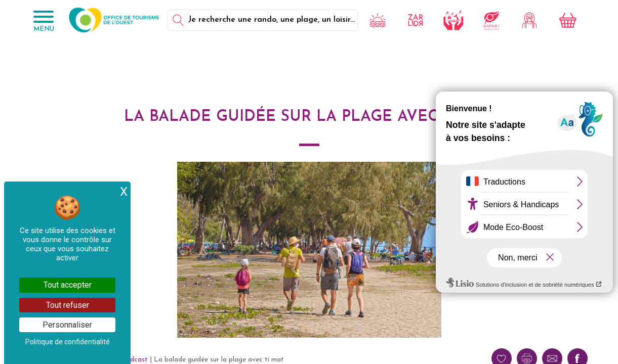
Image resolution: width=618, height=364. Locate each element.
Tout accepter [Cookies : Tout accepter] (68, 285)
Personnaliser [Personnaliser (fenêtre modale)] (67, 325)
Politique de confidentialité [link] (68, 342)
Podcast (135, 360)
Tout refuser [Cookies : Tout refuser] (68, 305)
